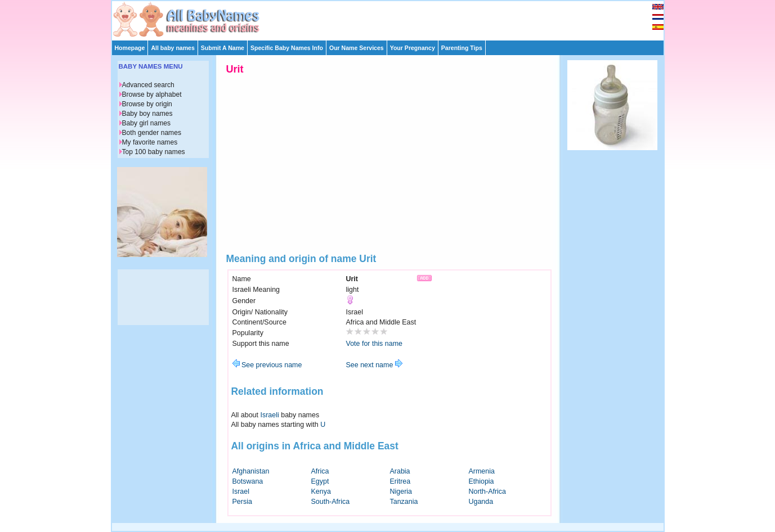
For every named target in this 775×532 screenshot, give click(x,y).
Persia (242, 502)
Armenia (482, 471)
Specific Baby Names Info (287, 48)
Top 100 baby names (154, 152)
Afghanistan (251, 471)
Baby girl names (147, 123)
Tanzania (404, 502)
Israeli (270, 415)
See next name (374, 365)
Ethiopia (481, 481)
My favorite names (150, 142)
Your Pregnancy (413, 48)
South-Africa (331, 502)
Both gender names (152, 133)
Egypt (320, 481)
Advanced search (148, 85)
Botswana (248, 481)
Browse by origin (147, 104)
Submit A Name (223, 48)
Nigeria (401, 492)
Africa (320, 471)
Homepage (130, 48)
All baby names (173, 48)
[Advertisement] (393, 18)
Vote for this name (375, 344)
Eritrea (400, 481)
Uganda (481, 502)
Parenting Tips (462, 48)
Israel (241, 492)
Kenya (321, 492)
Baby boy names (147, 114)
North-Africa (488, 492)
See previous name (267, 365)
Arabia (400, 471)
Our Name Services (357, 48)
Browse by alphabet (152, 94)
